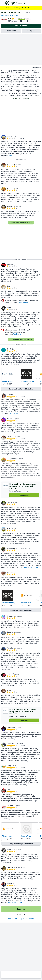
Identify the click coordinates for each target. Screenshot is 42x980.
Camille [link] (10, 502)
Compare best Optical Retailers (21, 389)
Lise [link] (8, 264)
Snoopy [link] (7, 71)
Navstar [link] (10, 728)
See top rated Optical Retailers (21, 919)
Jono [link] (6, 89)
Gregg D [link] (10, 849)
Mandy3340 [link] (11, 744)
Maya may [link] (11, 806)
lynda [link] (9, 690)
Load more (21, 909)
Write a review (21, 26)
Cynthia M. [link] (11, 437)
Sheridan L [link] (9, 84)
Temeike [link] (10, 648)
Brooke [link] (7, 80)
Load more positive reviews (21, 223)
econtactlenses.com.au (10, 15)
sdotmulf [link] (10, 674)
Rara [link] (8, 286)
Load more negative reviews (21, 339)
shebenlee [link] (11, 395)
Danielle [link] (10, 632)
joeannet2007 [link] (12, 867)
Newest (20, 914)
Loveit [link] (7, 75)
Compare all (24, 495)
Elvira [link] (9, 307)
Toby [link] (8, 136)
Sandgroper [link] (11, 459)
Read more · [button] (31, 567)
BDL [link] (8, 419)
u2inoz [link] (9, 188)
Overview (35, 67)
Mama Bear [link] (11, 164)
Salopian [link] (10, 616)
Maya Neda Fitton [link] (13, 548)
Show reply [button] (15, 364)
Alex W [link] (9, 206)
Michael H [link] (10, 883)
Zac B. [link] (9, 349)
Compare (31, 31)
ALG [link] (8, 528)
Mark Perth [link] (11, 572)
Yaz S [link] (7, 93)
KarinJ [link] (9, 766)
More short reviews (21, 98)
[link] (4, 137)
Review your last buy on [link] (21, 8)
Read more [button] (13, 155)
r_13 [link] (8, 790)
